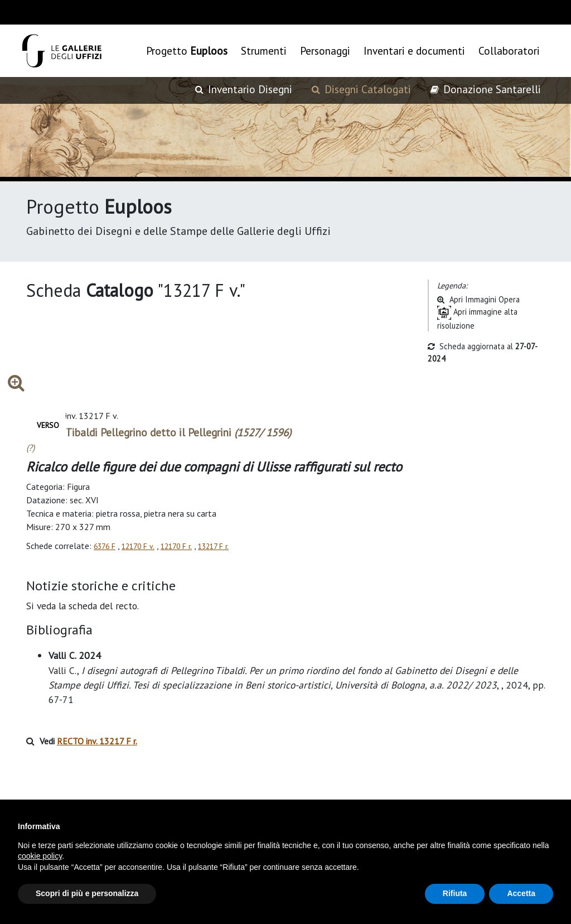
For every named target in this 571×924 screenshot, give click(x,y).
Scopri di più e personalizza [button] (87, 893)
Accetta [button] (521, 893)
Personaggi (325, 50)
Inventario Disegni (244, 89)
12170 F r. (176, 546)
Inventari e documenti (414, 50)
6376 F (105, 546)
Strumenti (264, 50)
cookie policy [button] (40, 856)
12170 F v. (138, 546)
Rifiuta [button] (455, 893)
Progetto (187, 50)
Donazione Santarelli (486, 89)
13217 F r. (213, 546)
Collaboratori (509, 50)
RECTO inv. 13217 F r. (97, 741)
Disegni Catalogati (361, 89)
